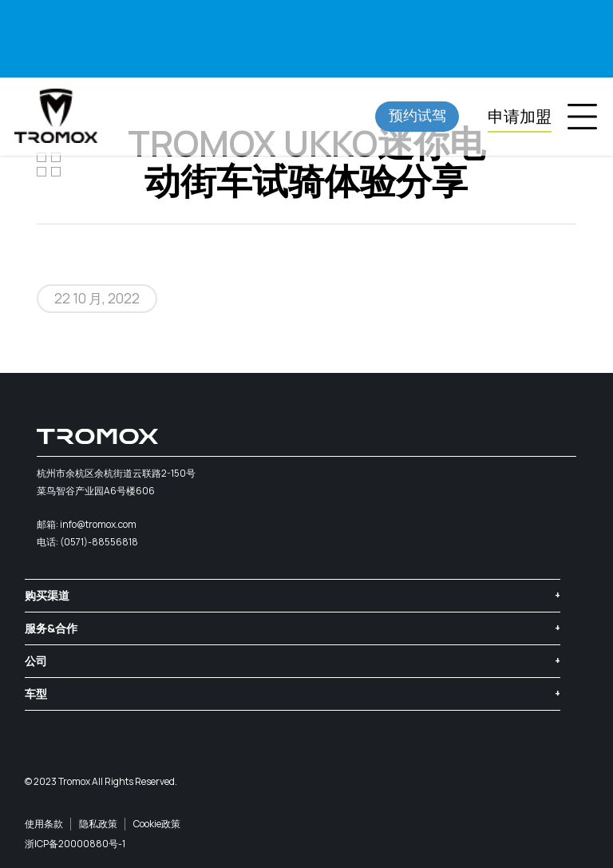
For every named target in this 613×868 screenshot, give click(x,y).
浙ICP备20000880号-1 (75, 844)
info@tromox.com (98, 524)
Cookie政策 (157, 824)
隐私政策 (98, 824)
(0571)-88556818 (99, 542)
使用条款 (44, 824)
